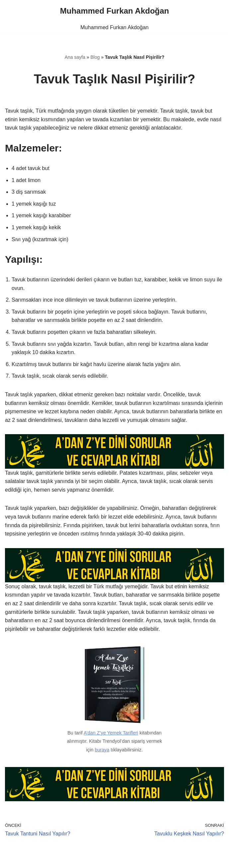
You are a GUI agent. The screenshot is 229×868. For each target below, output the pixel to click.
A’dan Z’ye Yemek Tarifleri (111, 733)
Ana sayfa (75, 57)
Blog (95, 57)
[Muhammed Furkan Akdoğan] (114, 11)
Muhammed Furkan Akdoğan (114, 27)
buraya (102, 750)
